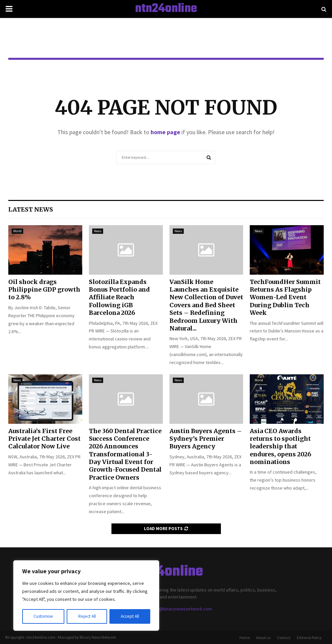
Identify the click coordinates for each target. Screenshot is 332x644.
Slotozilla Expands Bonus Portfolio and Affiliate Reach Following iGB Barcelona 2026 (119, 297)
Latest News (31, 209)
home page (165, 132)
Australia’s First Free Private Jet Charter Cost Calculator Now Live (44, 439)
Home (245, 638)
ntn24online (166, 9)
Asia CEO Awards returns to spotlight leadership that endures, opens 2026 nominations (280, 447)
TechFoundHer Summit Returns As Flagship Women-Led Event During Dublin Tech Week (285, 297)
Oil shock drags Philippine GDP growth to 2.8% (44, 290)
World (17, 231)
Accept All (130, 616)
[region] (86, 596)
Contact (284, 638)
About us (263, 638)
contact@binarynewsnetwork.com (178, 609)
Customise (43, 616)
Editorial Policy (309, 638)
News (98, 231)
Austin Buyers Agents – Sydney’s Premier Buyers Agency (206, 439)
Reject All (87, 616)
